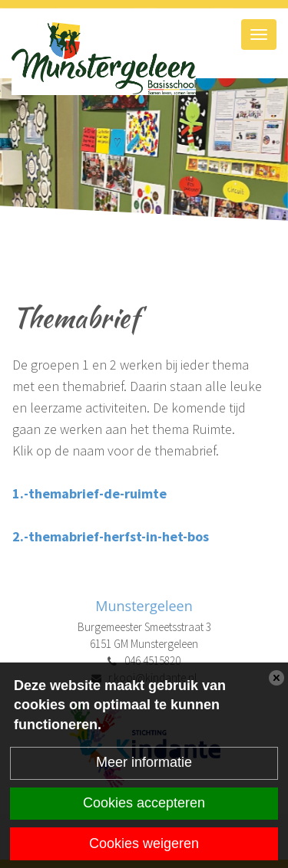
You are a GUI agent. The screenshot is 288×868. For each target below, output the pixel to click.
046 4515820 (152, 661)
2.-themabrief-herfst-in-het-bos (111, 536)
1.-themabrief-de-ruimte (89, 493)
